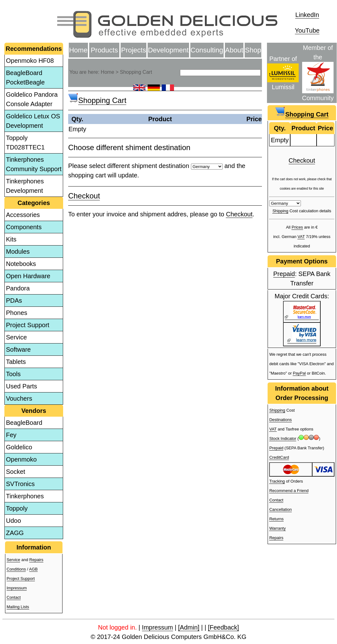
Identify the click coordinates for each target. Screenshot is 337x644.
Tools (13, 374)
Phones (17, 313)
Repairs (36, 560)
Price (254, 119)
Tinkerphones (25, 496)
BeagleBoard (24, 423)
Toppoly (17, 508)
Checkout (84, 196)
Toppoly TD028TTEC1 (25, 143)
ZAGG (15, 533)
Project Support (28, 325)
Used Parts (22, 386)
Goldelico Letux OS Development (33, 121)
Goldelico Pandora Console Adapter (32, 99)
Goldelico (19, 447)
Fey (11, 435)
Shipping (280, 211)
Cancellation (280, 509)
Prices (297, 227)
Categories (34, 203)
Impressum (17, 588)
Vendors (34, 411)
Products (104, 50)
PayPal (299, 373)
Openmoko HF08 (30, 61)
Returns (276, 519)
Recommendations (34, 49)
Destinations (280, 420)
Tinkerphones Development (25, 186)
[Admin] (189, 627)
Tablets (16, 362)
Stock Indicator (283, 438)
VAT (301, 237)
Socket (16, 472)
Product (160, 119)
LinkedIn (307, 15)
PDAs (14, 300)
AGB (33, 569)
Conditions (16, 569)
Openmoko (21, 459)
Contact (14, 597)
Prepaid (284, 274)
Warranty (277, 528)
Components (24, 227)
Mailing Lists (18, 607)
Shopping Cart (102, 100)
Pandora (18, 288)
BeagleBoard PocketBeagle (25, 78)
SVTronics (20, 484)
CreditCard (279, 457)
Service (16, 337)
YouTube (307, 30)
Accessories (23, 215)
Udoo (14, 521)
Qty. (77, 119)
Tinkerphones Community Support (34, 164)
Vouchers (19, 398)
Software (18, 349)
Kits (11, 239)
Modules (18, 252)
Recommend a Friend (289, 491)
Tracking (277, 481)
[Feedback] (223, 627)
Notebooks (21, 264)
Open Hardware (28, 276)
